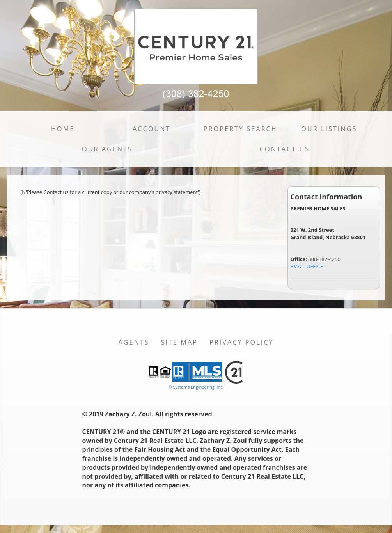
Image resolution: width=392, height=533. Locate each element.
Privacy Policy (242, 342)
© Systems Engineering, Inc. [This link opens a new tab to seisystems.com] (196, 387)
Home (63, 129)
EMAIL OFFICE (307, 266)
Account (152, 129)
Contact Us (285, 149)
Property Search (240, 129)
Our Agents (107, 149)
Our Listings (329, 129)
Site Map (179, 342)
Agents (134, 342)
